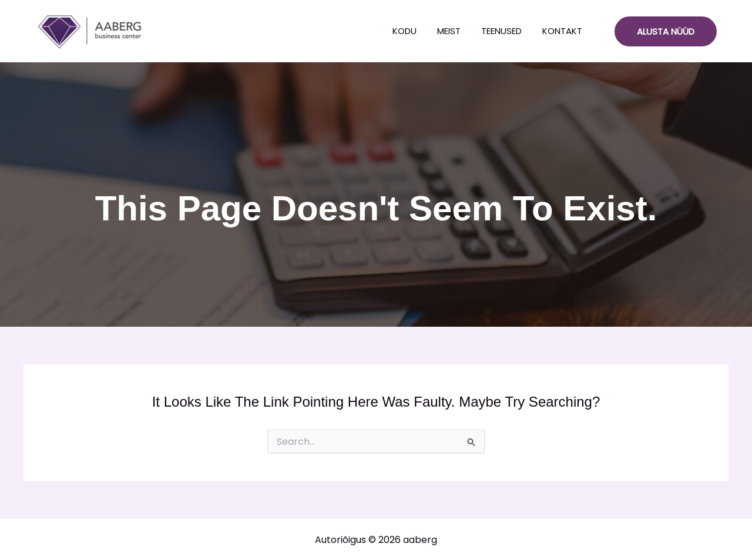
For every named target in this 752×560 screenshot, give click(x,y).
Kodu (404, 31)
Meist (449, 31)
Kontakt (562, 31)
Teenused (501, 31)
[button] (666, 31)
